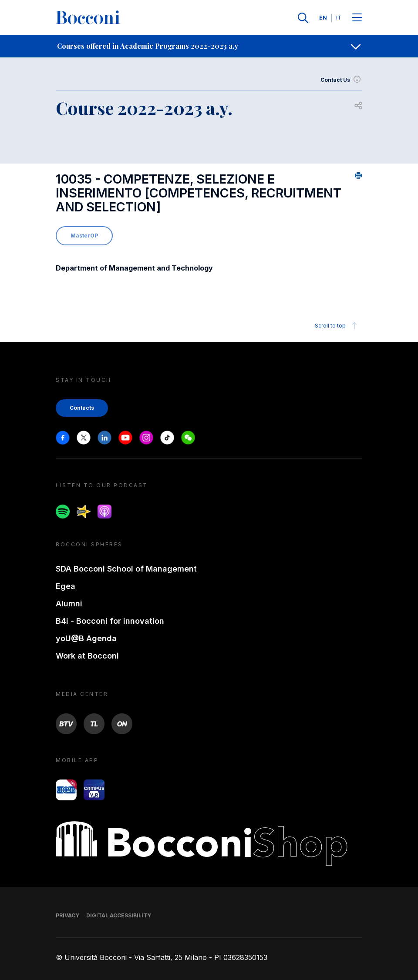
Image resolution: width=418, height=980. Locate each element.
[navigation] (209, 46)
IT (339, 18)
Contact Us (341, 80)
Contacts (82, 408)
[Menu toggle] (357, 18)
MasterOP (84, 236)
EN (323, 18)
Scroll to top (337, 326)
